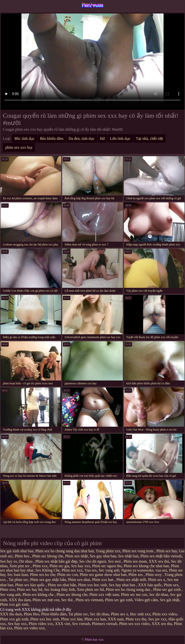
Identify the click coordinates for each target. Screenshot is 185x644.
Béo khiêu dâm (52, 138)
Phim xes (136, 575)
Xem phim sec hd (90, 589)
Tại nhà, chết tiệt (149, 138)
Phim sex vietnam (89, 600)
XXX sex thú (159, 561)
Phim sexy (154, 575)
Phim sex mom (135, 561)
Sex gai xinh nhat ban (17, 551)
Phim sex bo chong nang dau (128, 589)
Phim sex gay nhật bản (48, 580)
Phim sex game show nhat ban (103, 575)
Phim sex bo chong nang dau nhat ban (65, 551)
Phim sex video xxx (30, 628)
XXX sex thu (162, 624)
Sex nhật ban (128, 556)
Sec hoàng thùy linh (59, 589)
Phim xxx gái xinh (14, 604)
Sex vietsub (81, 624)
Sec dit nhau (159, 595)
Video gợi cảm (146, 600)
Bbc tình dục (25, 138)
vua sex (161, 570)
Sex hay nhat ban (122, 585)
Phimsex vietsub (104, 624)
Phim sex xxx (72, 570)
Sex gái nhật (169, 600)
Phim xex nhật (76, 556)
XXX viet (63, 624)
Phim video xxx (41, 624)
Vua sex (91, 570)
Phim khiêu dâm (54, 614)
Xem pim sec (20, 566)
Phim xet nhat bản (62, 585)
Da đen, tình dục (82, 138)
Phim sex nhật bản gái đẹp (56, 561)
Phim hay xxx (93, 4)
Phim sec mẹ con (46, 600)
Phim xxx (40, 566)
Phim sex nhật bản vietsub (161, 556)
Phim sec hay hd (30, 589)
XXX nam (116, 619)
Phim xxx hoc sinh (92, 585)
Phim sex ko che (43, 575)
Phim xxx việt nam (104, 595)
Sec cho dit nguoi (93, 561)
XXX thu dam (20, 600)
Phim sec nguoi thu (107, 566)
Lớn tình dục (120, 138)
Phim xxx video (165, 614)
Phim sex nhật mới (131, 580)
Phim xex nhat (79, 580)
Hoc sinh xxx (140, 614)
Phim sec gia (59, 566)
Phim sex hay (167, 551)
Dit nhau (26, 561)
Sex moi (115, 561)
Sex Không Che (48, 570)
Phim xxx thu (136, 619)
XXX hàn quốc (150, 585)
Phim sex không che (38, 595)
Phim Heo (32, 614)
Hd (102, 138)
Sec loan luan (18, 575)
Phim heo (23, 556)
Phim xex (171, 585)
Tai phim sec (19, 580)
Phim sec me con (134, 595)
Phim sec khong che (48, 556)
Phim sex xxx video (135, 624)
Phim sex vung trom (138, 551)
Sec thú (67, 600)
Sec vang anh (109, 570)
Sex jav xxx (158, 619)
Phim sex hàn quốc (30, 585)
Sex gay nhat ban (103, 556)
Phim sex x (157, 580)
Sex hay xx (9, 561)
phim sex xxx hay (19, 147)
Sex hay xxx (81, 566)
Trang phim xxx (108, 551)
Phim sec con (68, 575)
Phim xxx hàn (72, 619)
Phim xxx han (103, 580)
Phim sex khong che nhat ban (146, 566)
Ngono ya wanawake (137, 570)
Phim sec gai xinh (167, 589)
